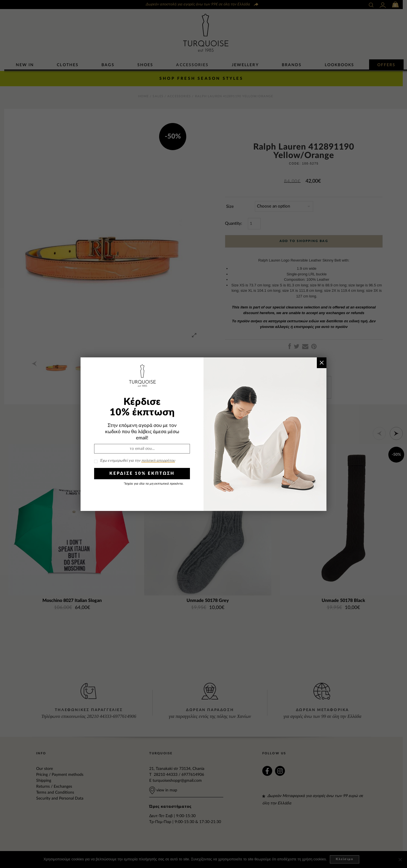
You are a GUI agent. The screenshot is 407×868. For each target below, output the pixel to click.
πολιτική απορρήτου (158, 461)
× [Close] (322, 363)
